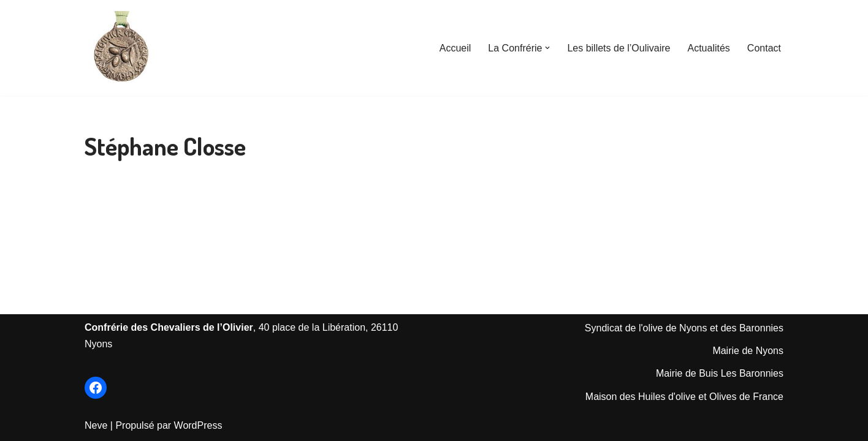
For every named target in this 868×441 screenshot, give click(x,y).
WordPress (198, 425)
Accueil (455, 48)
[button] (547, 48)
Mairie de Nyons (748, 351)
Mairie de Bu (683, 373)
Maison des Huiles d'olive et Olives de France (684, 397)
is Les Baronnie (745, 373)
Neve (96, 425)
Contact (764, 48)
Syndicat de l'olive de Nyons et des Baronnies (684, 328)
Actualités (708, 48)
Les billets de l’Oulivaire (619, 48)
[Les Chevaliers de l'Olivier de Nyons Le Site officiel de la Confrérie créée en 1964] (121, 48)
